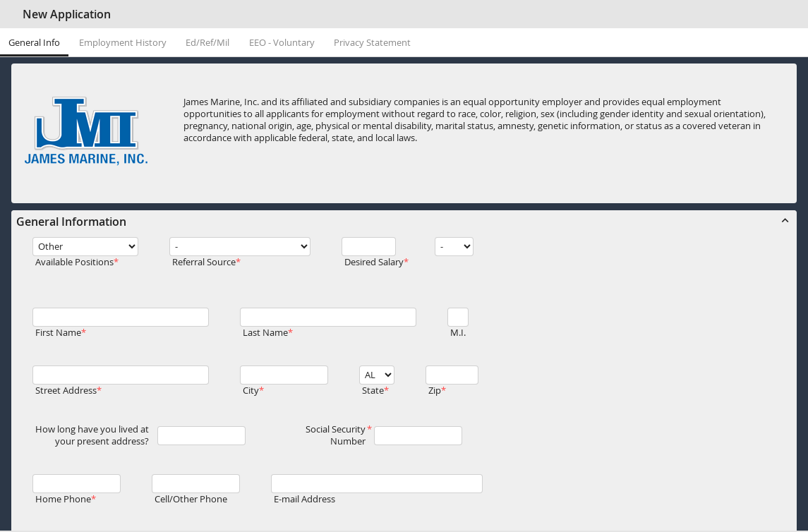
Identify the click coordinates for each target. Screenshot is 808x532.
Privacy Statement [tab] (372, 43)
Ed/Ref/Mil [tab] (207, 43)
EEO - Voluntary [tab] (282, 43)
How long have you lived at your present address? (92, 435)
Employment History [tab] (123, 43)
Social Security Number (336, 435)
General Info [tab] (34, 43)
